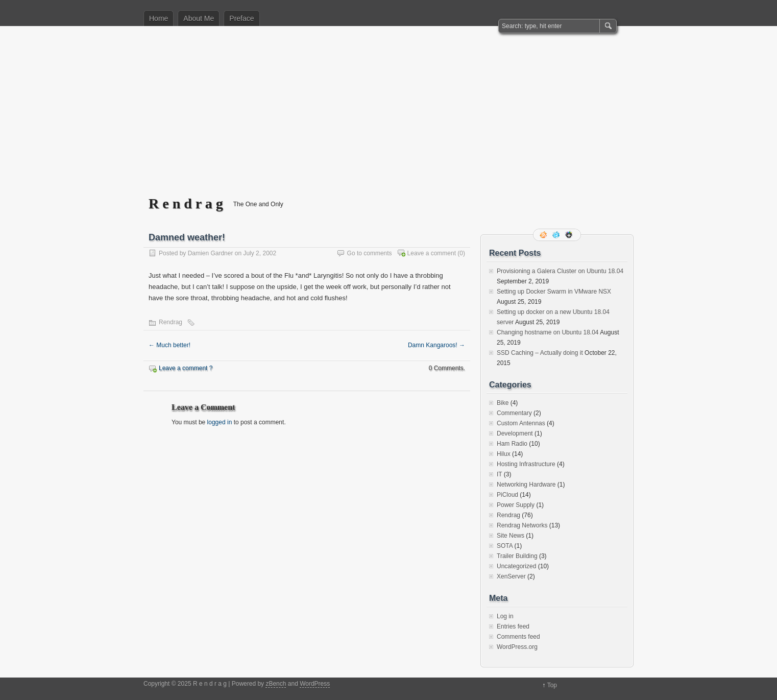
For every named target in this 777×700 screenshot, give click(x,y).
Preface (241, 18)
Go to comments (370, 253)
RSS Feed (544, 235)
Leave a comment (432, 253)
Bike (503, 403)
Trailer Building (517, 556)
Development (515, 433)
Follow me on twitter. (557, 235)
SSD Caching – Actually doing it (540, 353)
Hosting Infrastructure (526, 464)
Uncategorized (516, 566)
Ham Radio (512, 444)
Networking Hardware (526, 485)
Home (159, 18)
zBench (276, 684)
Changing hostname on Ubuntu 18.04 (548, 332)
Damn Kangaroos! (436, 345)
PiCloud (507, 495)
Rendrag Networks (522, 525)
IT (499, 474)
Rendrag (171, 322)
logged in (220, 422)
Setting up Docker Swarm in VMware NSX (554, 292)
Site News (511, 536)
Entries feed (513, 626)
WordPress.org (517, 647)
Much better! (169, 345)
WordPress (315, 684)
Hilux (504, 454)
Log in (505, 616)
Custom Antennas (521, 423)
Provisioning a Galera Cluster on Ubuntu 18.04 (560, 271)
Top (552, 685)
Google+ (570, 235)
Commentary (514, 413)
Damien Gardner (211, 253)
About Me (199, 18)
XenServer (511, 576)
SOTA (505, 546)
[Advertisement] (388, 118)
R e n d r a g (186, 203)
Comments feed (518, 637)
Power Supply (516, 505)
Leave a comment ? (186, 368)
